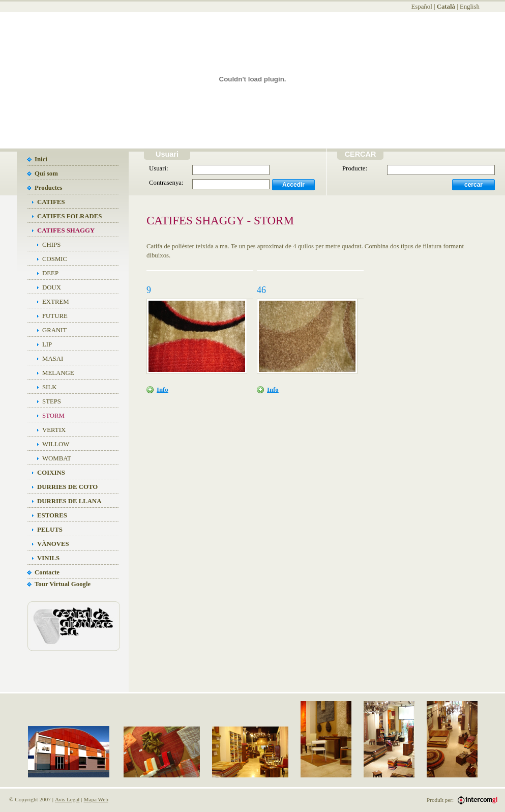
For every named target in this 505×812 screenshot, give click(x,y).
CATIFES (51, 202)
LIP (47, 344)
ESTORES (52, 515)
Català (446, 7)
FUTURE (55, 316)
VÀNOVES (53, 544)
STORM (53, 416)
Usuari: (159, 168)
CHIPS (51, 245)
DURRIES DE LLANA (69, 501)
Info (162, 390)
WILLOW (56, 444)
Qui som (46, 173)
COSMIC (55, 259)
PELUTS (50, 530)
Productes (49, 188)
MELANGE (58, 373)
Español (421, 7)
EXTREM (56, 302)
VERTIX (54, 430)
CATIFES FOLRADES (69, 216)
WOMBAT (57, 458)
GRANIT (54, 330)
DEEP (50, 273)
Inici (41, 159)
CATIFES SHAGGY (66, 230)
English (470, 7)
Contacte (47, 572)
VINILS (48, 558)
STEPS (52, 401)
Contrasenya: (166, 183)
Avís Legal (67, 799)
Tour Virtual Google (63, 584)
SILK (49, 387)
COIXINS (51, 473)
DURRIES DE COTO (67, 487)
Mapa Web (96, 799)
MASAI (53, 359)
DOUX (52, 287)
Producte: (355, 168)
